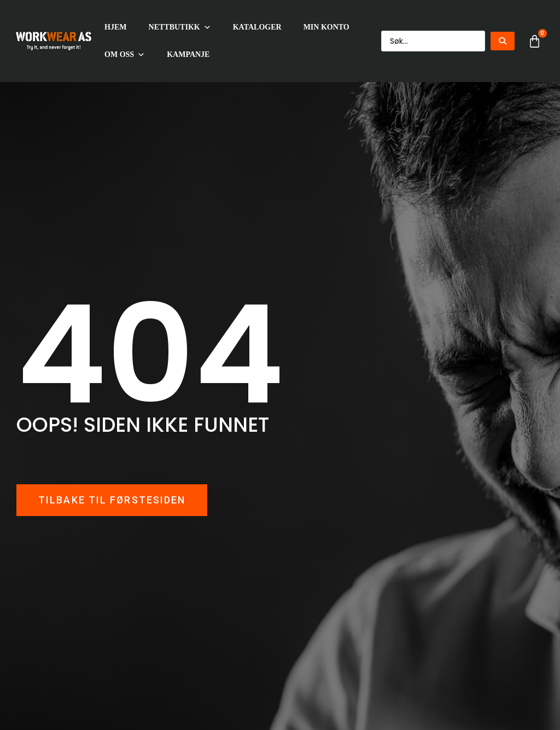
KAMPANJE (188, 54)
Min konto (326, 27)
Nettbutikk (180, 27)
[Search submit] (503, 41)
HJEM (115, 27)
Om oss (125, 55)
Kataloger (257, 27)
